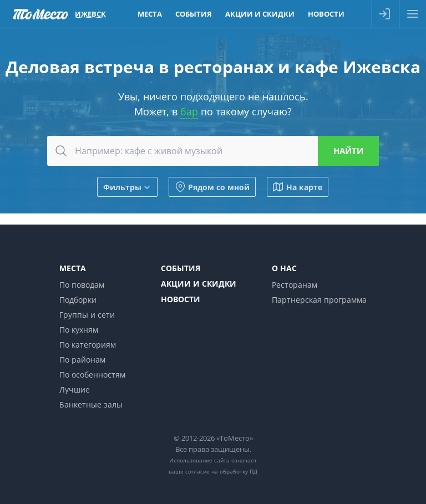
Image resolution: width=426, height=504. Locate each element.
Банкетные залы (91, 404)
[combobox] (213, 151)
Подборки (78, 300)
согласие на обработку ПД (221, 471)
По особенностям (92, 375)
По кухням (79, 330)
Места (73, 268)
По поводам (82, 285)
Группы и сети (87, 315)
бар (189, 111)
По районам (82, 360)
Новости (181, 299)
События (181, 268)
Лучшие (75, 390)
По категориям (88, 345)
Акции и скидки (199, 284)
